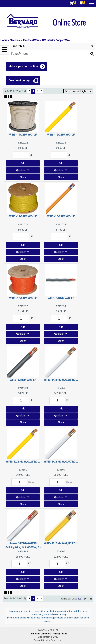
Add (23, 163)
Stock (23, 177)
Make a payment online (23, 66)
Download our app (20, 80)
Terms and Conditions (41, 634)
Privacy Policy (60, 634)
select (92, 46)
